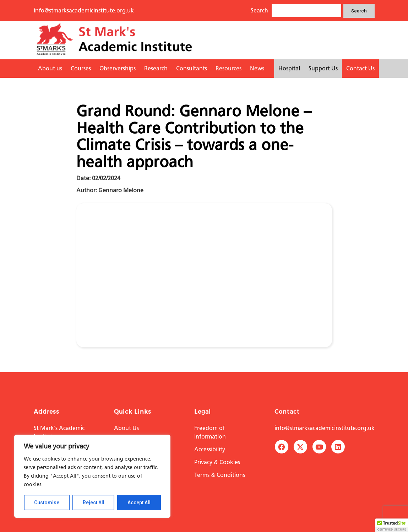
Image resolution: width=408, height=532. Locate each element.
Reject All (94, 503)
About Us (126, 428)
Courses (81, 68)
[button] (392, 525)
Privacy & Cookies (217, 462)
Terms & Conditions (220, 475)
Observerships (118, 68)
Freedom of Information (210, 432)
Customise (47, 503)
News (257, 68)
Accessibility (210, 449)
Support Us (323, 68)
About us (50, 68)
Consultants (192, 68)
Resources (229, 68)
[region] (92, 476)
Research (156, 68)
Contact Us (360, 68)
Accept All (139, 503)
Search (359, 11)
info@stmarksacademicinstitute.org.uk (84, 10)
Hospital (289, 68)
